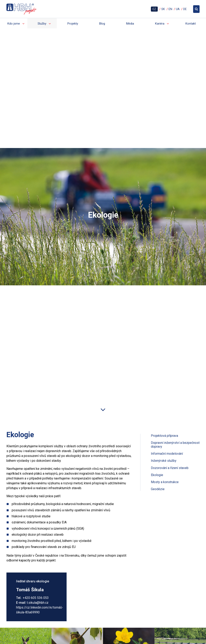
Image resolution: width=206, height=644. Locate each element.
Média (130, 24)
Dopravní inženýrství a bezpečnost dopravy (175, 405)
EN (170, 9)
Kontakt (191, 24)
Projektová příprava (164, 396)
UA (178, 9)
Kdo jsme (14, 24)
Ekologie (157, 435)
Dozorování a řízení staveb (170, 428)
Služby (42, 24)
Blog (102, 24)
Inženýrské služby (164, 421)
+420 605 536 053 (36, 558)
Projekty (73, 24)
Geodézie (158, 449)
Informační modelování (167, 414)
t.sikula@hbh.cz (38, 562)
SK (163, 9)
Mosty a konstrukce (165, 442)
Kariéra (160, 24)
